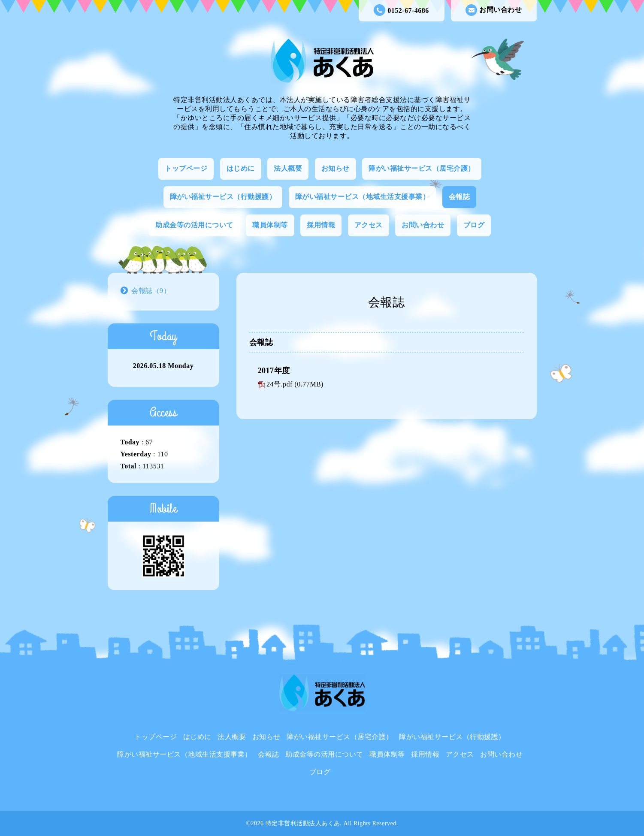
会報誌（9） (151, 291)
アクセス (369, 225)
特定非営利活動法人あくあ (303, 823)
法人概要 (288, 168)
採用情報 (321, 225)
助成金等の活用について (194, 225)
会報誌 (460, 197)
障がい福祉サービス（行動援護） (223, 197)
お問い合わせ (494, 10)
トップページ (186, 168)
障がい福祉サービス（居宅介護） (422, 168)
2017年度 (274, 371)
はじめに (241, 168)
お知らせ (336, 168)
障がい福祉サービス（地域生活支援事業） (363, 197)
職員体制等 (270, 225)
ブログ (474, 225)
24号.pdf (280, 384)
